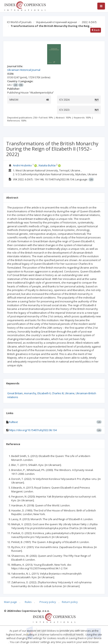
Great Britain (15, 393)
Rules (28, 602)
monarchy (30, 393)
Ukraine (70, 393)
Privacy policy (48, 602)
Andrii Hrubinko (22, 165)
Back (96, 30)
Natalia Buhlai (47, 165)
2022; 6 (89, 22)
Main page (10, 602)
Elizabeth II (44, 393)
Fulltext (13, 422)
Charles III (58, 393)
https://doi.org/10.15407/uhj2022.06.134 (33, 430)
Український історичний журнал (56, 22)
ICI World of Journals (19, 22)
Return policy (70, 602)
